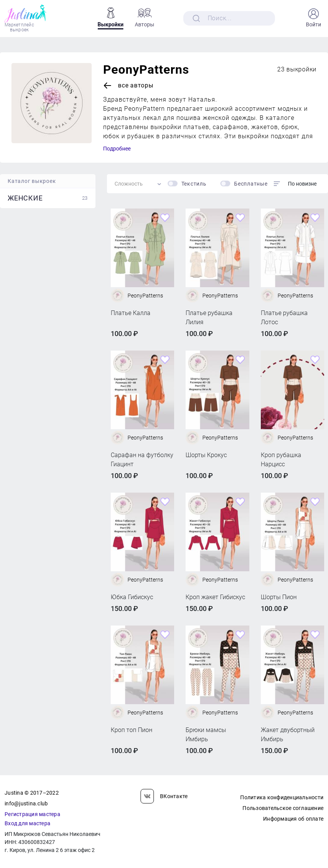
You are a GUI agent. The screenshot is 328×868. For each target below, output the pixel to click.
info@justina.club (26, 803)
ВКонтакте (164, 796)
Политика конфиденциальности (282, 797)
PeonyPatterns (146, 70)
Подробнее (117, 149)
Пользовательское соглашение (283, 808)
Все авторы (128, 86)
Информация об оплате (293, 819)
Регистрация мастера (32, 814)
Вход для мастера (27, 823)
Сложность (129, 184)
